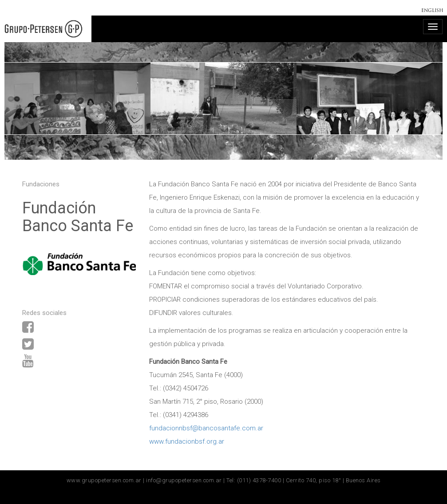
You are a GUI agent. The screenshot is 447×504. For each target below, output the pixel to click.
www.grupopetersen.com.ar (104, 480)
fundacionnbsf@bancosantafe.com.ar (206, 428)
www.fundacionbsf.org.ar (187, 441)
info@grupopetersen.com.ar (184, 480)
